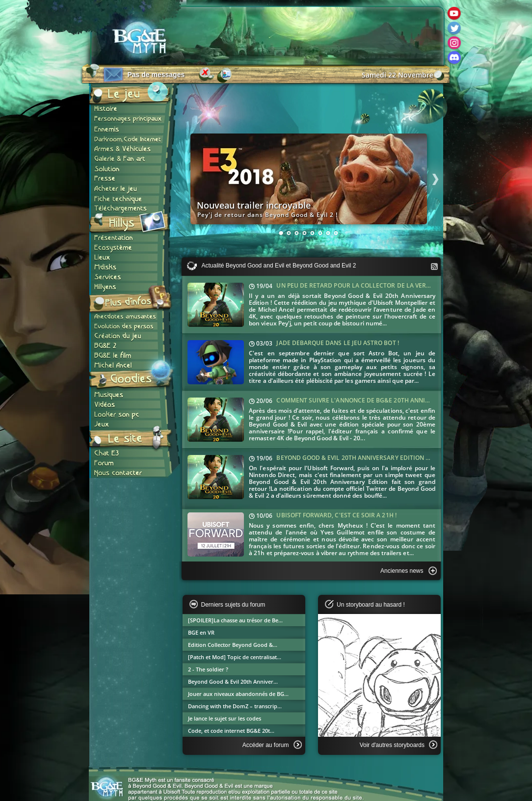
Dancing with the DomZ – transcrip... (235, 706)
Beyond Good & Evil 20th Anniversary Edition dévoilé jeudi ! (374, 458)
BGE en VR (201, 632)
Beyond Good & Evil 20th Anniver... (233, 681)
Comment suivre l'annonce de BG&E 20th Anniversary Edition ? (378, 400)
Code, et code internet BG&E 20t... (231, 731)
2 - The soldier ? (208, 669)
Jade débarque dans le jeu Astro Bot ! (337, 343)
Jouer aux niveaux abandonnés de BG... (238, 694)
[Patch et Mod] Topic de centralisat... (235, 657)
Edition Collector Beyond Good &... (233, 645)
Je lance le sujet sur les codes (225, 718)
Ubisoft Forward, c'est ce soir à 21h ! (336, 515)
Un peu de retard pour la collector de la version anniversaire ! (382, 285)
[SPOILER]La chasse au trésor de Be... (235, 620)
